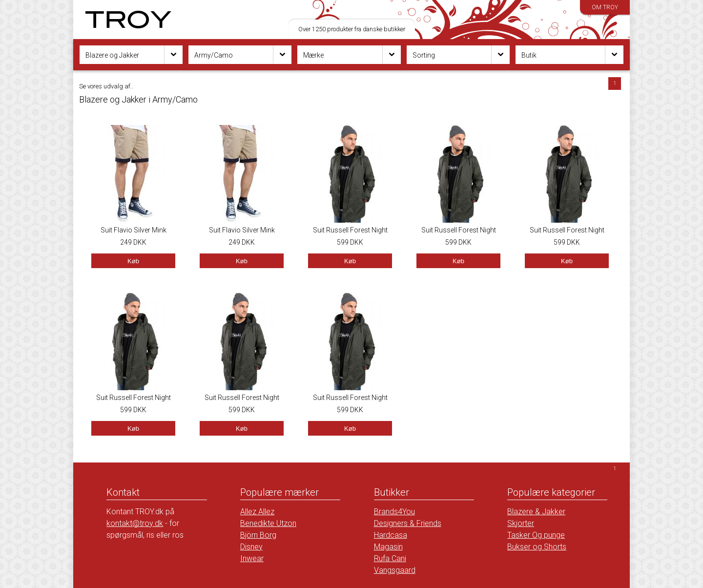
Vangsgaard (395, 570)
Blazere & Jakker (536, 512)
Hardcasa (391, 535)
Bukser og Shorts (537, 547)
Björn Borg (258, 535)
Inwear (252, 558)
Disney (251, 547)
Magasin (388, 547)
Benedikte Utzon (268, 523)
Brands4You (394, 512)
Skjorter (521, 523)
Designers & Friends (408, 523)
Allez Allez (257, 512)
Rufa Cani (390, 558)
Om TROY (605, 7)
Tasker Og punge (536, 535)
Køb (133, 261)
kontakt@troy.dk (135, 523)
